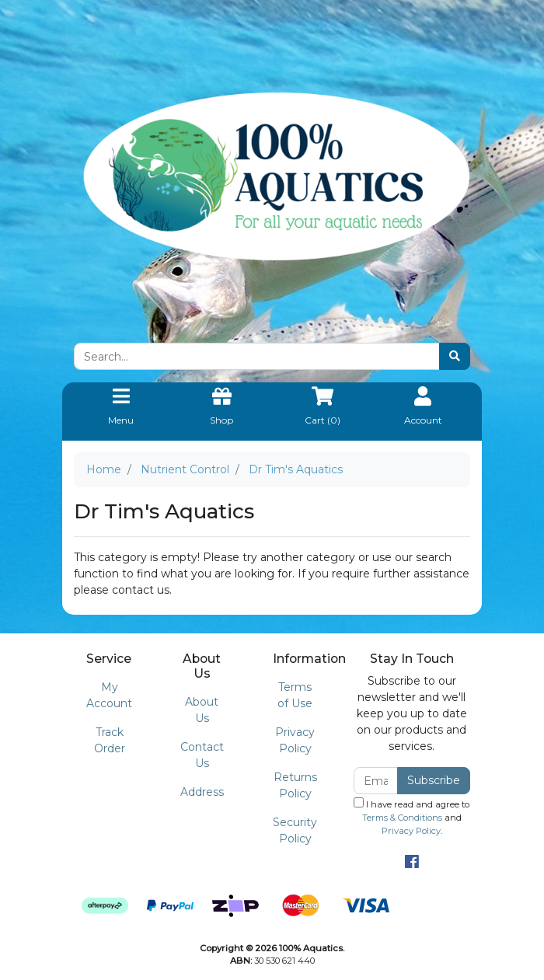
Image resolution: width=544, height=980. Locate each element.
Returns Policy (295, 785)
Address (202, 792)
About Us (202, 710)
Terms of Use (295, 695)
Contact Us (202, 755)
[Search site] (455, 356)
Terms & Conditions (402, 818)
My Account (109, 695)
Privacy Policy (295, 740)
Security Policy (295, 830)
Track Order (110, 740)
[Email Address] (376, 781)
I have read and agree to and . (411, 817)
